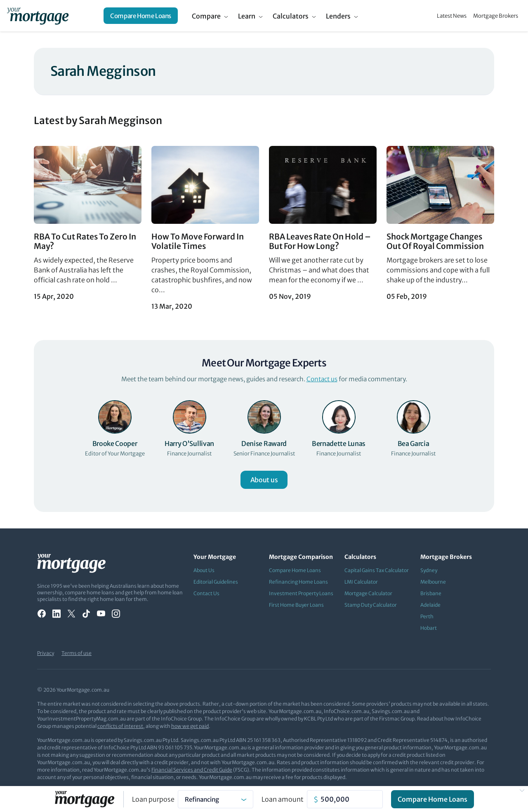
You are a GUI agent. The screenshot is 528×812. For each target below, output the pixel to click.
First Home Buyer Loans (296, 605)
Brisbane (431, 593)
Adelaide (430, 605)
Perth (427, 616)
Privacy (46, 653)
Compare (206, 16)
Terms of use (77, 653)
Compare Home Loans (141, 16)
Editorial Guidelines (216, 582)
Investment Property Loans (301, 593)
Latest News (452, 16)
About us (264, 480)
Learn (247, 16)
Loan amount (283, 799)
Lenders (338, 16)
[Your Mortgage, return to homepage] (38, 16)
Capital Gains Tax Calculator (377, 570)
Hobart (429, 628)
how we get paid (190, 726)
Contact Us (206, 593)
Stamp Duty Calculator (371, 605)
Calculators (291, 16)
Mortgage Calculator (368, 593)
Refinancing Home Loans (298, 582)
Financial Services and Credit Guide (192, 770)
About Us (204, 570)
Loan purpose (153, 799)
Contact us (322, 379)
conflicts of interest (120, 726)
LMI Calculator (361, 582)
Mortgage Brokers (496, 16)
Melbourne (433, 582)
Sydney (429, 570)
